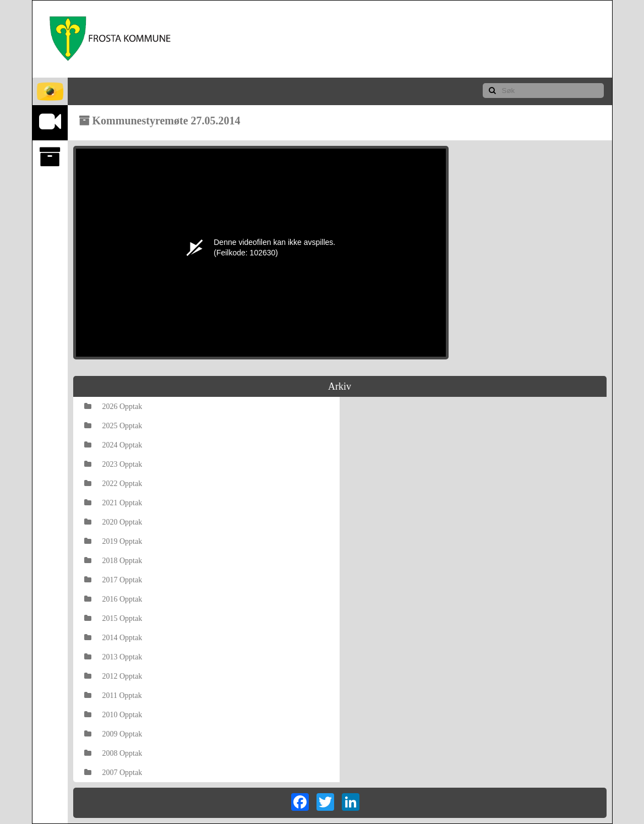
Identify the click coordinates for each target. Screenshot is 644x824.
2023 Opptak (113, 464)
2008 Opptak (113, 753)
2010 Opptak (113, 715)
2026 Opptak (113, 406)
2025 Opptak (113, 426)
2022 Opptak (113, 484)
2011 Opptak (113, 695)
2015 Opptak (113, 618)
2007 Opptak (113, 773)
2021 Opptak (113, 503)
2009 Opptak (113, 734)
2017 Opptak (113, 580)
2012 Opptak (113, 676)
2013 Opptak (113, 657)
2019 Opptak (113, 541)
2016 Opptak (113, 599)
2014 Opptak (113, 638)
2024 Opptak (113, 445)
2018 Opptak (113, 561)
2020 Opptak (113, 522)
